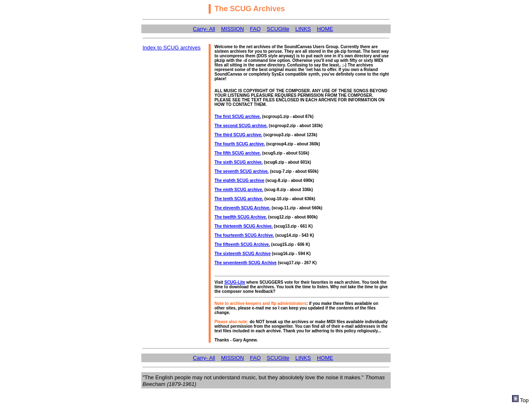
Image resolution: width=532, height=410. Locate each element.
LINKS (303, 29)
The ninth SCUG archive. (239, 190)
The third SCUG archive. (238, 135)
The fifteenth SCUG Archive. (242, 244)
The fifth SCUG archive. (238, 153)
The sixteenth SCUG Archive (243, 254)
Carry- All (204, 29)
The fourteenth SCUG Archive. (244, 235)
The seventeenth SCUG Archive (246, 263)
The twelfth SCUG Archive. (241, 217)
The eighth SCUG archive (239, 180)
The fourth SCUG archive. (240, 144)
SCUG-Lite (235, 282)
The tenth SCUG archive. (239, 199)
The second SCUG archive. (241, 126)
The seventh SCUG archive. (242, 171)
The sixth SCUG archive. (239, 162)
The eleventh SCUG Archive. (243, 208)
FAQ (255, 29)
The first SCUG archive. (238, 117)
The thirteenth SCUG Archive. (244, 226)
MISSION (233, 29)
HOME (325, 29)
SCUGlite (278, 29)
